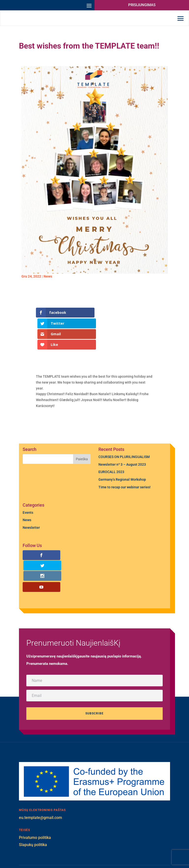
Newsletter (31, 508)
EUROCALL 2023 (111, 453)
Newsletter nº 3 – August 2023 (122, 445)
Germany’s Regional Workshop (122, 460)
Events (28, 493)
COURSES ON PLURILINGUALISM (124, 437)
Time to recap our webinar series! (125, 468)
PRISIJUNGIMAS (142, 5)
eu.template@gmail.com (40, 777)
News (48, 286)
